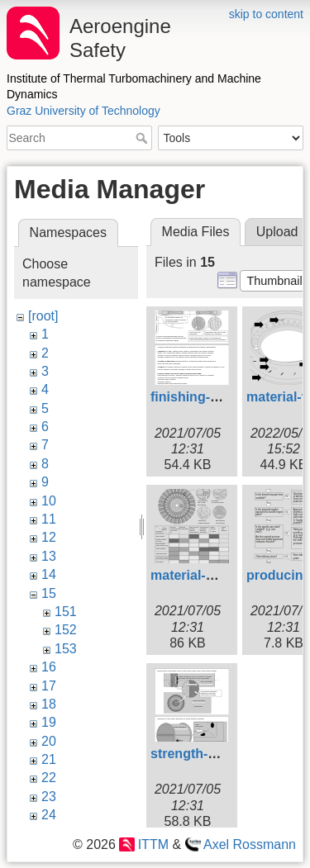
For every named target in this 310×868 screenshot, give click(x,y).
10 (49, 501)
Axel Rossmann (250, 844)
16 (49, 667)
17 (49, 686)
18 (49, 704)
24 (49, 815)
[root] (43, 316)
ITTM (153, 844)
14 (49, 574)
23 (49, 797)
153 (66, 649)
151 (66, 612)
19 (49, 722)
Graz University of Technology (83, 111)
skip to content (266, 14)
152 (66, 630)
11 (49, 519)
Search (143, 138)
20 (49, 741)
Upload (277, 232)
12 (49, 537)
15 (49, 593)
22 (49, 778)
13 (49, 556)
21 (49, 759)
